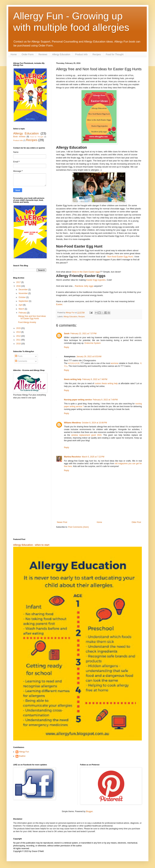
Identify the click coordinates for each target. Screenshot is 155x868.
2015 (19, 328)
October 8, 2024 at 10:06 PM (94, 423)
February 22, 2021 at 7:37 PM (83, 334)
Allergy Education (61, 54)
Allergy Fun (24, 752)
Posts (19, 356)
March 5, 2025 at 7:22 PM (93, 457)
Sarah (67, 334)
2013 (19, 332)
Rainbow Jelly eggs (84, 286)
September (24, 301)
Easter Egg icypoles (96, 280)
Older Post (136, 522)
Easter (59, 304)
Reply (67, 347)
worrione (114, 363)
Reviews (43, 54)
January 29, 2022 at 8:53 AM (89, 357)
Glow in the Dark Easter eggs (86, 272)
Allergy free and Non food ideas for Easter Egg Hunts (32, 317)
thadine (22, 756)
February (23, 313)
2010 (19, 344)
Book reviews (19, 137)
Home (14, 54)
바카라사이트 (74, 363)
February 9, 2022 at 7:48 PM (95, 379)
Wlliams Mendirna (72, 423)
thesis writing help (73, 379)
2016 (19, 286)
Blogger (89, 811)
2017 (19, 282)
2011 (19, 340)
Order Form (28, 54)
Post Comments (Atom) (78, 527)
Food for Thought (115, 54)
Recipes (97, 54)
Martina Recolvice (72, 457)
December (23, 290)
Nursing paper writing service (78, 400)
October (22, 297)
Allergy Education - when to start (31, 545)
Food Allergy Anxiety (27, 322)
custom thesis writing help (106, 383)
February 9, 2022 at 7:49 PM (105, 400)
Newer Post (62, 522)
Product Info (81, 54)
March (22, 309)
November (23, 293)
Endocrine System (93, 343)
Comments (21, 361)
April (21, 305)
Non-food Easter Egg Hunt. (120, 257)
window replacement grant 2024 (86, 435)
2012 (19, 336)
